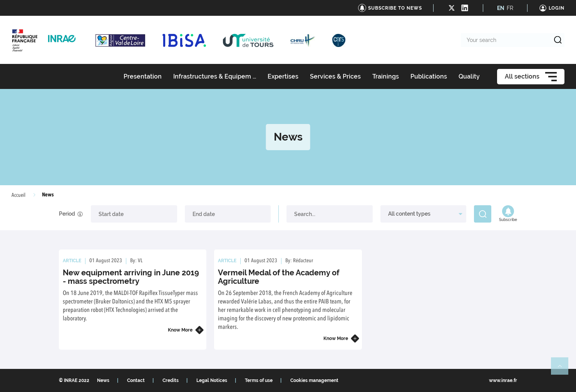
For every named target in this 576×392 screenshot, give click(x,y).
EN (501, 8)
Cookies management (314, 380)
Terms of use (259, 380)
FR (510, 8)
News (103, 380)
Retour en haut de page (563, 369)
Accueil (18, 195)
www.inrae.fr (503, 380)
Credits (171, 380)
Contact (136, 380)
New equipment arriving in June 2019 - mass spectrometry (131, 277)
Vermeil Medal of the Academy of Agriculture (279, 277)
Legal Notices (212, 380)
